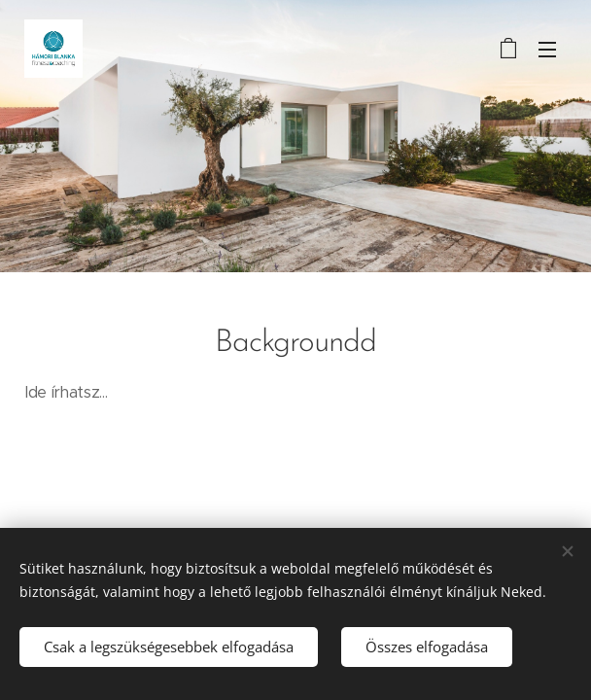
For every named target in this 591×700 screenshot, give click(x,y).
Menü (547, 50)
